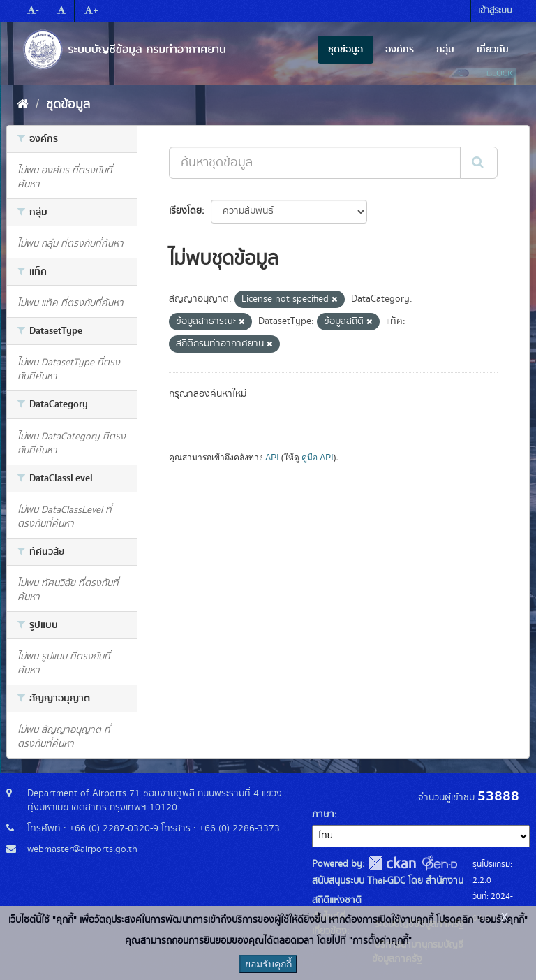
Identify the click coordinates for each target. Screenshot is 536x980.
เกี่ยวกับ (493, 50)
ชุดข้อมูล (345, 50)
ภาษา (323, 814)
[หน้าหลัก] (23, 105)
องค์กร (400, 50)
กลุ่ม (445, 50)
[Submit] (479, 163)
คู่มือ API (317, 458)
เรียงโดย (185, 211)
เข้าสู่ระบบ (495, 11)
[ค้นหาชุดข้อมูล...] (315, 163)
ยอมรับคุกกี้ (268, 964)
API (272, 458)
